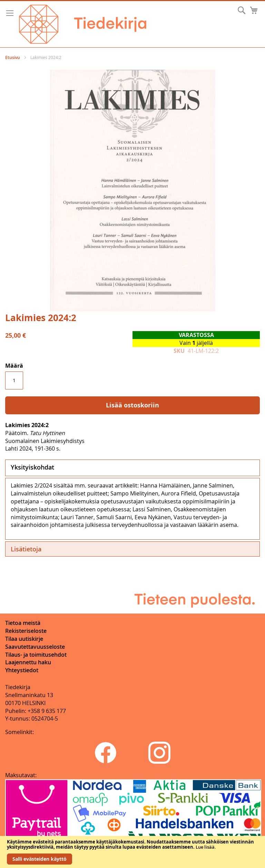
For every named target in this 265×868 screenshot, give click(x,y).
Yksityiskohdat (32, 467)
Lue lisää (205, 847)
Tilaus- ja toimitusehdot (36, 655)
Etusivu (13, 57)
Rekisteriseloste (26, 631)
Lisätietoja (26, 549)
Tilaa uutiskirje (24, 639)
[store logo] (83, 24)
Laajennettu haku (28, 662)
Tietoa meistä (23, 623)
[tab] (132, 468)
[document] (132, 852)
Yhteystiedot (22, 670)
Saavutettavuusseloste (35, 647)
